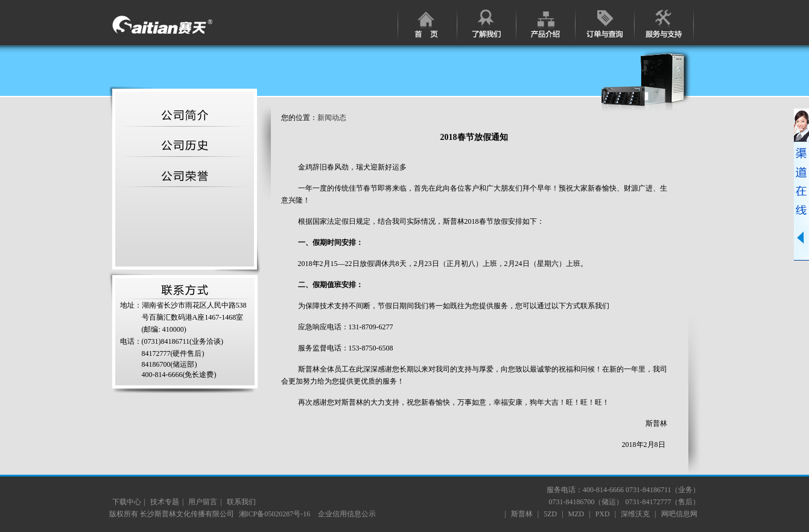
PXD (603, 514)
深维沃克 (635, 514)
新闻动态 (332, 118)
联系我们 (241, 502)
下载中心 (127, 502)
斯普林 (522, 514)
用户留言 (203, 502)
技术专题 (165, 502)
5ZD (550, 514)
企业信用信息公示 (347, 514)
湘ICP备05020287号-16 (276, 514)
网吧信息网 (679, 514)
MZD (576, 514)
